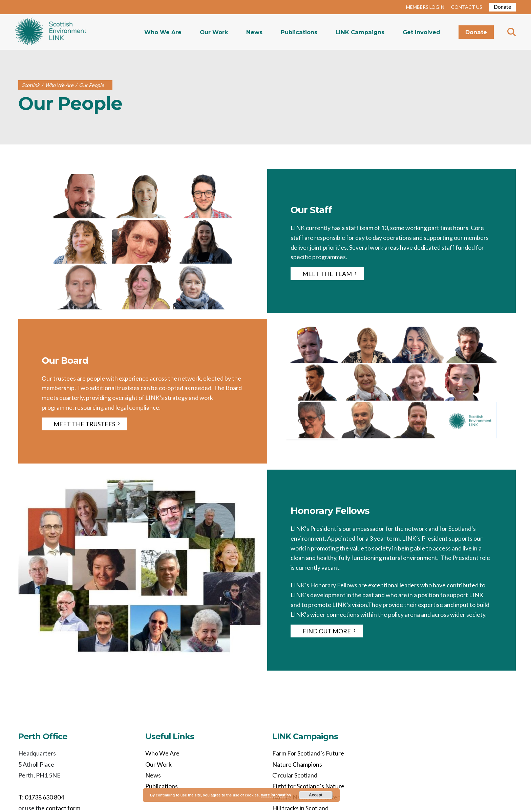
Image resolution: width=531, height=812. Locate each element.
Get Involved (421, 32)
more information (276, 795)
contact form (63, 808)
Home (51, 32)
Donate (502, 7)
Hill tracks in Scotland (300, 808)
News (254, 32)
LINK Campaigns (360, 32)
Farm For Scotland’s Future (308, 753)
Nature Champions (297, 764)
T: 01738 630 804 (41, 797)
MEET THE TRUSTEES (84, 424)
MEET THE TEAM (327, 274)
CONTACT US (467, 7)
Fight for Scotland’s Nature (308, 786)
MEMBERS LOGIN (425, 7)
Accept (316, 795)
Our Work (214, 32)
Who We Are (163, 32)
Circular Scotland (295, 775)
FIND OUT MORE (327, 631)
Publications (299, 32)
